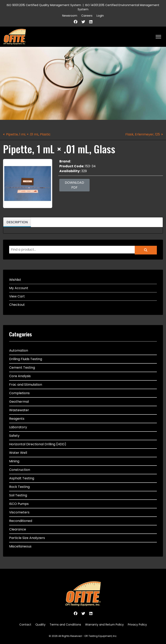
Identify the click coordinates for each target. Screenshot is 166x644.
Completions (19, 393)
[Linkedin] (91, 22)
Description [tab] (17, 222)
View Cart (17, 296)
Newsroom (70, 16)
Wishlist (15, 280)
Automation (19, 350)
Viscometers (19, 512)
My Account (19, 288)
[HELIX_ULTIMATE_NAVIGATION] (158, 37)
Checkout (17, 305)
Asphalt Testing (22, 478)
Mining (14, 461)
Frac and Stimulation (26, 385)
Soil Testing (18, 495)
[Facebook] (76, 22)
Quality (40, 625)
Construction (20, 470)
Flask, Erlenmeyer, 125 (143, 134)
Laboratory (18, 427)
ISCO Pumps (19, 504)
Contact (25, 625)
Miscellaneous (20, 546)
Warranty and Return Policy (104, 625)
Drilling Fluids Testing (26, 359)
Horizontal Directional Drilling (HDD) (38, 444)
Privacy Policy (137, 625)
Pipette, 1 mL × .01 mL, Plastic (28, 134)
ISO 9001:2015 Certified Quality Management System (44, 5)
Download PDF (74, 185)
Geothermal (19, 402)
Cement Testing (22, 368)
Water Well (18, 453)
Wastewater (19, 410)
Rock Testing (19, 487)
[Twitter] (83, 22)
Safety (14, 436)
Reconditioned (21, 521)
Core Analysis (20, 376)
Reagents (17, 419)
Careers (87, 16)
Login (100, 16)
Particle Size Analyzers (27, 538)
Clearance (18, 529)
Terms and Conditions (65, 625)
